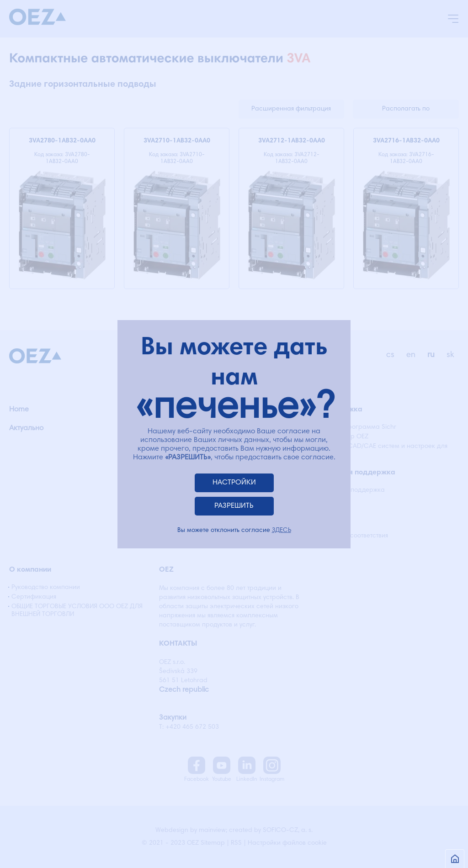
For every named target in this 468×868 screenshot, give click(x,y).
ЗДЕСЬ (282, 531)
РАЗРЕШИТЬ (234, 506)
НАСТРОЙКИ (234, 483)
